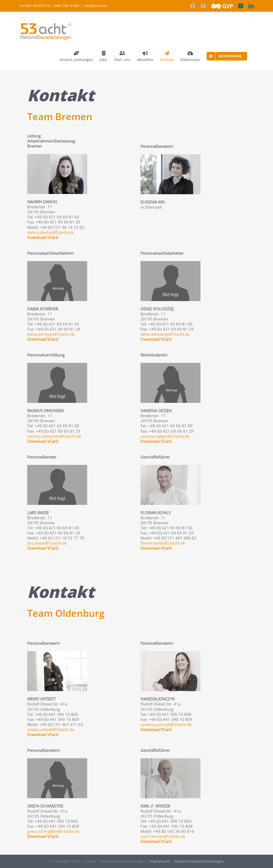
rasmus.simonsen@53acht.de (54, 436)
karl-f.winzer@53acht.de (163, 836)
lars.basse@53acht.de (47, 543)
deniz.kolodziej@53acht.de (165, 334)
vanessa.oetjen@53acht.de (165, 436)
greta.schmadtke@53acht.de (53, 831)
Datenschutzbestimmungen (199, 861)
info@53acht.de (96, 6)
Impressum (160, 861)
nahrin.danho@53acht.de (50, 232)
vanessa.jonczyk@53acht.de (166, 724)
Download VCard (43, 237)
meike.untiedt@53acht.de (51, 729)
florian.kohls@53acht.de (163, 543)
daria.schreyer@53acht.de (51, 334)
